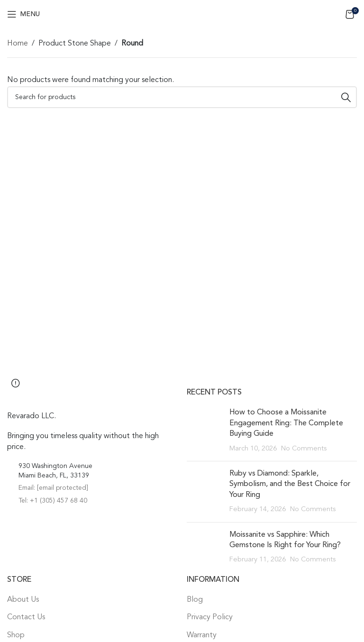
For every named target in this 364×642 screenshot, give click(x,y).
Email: (53, 488)
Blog (195, 600)
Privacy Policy (210, 617)
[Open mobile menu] (23, 14)
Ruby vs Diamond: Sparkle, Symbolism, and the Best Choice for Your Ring (290, 484)
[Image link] (59, 394)
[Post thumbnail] (205, 431)
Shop (16, 635)
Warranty (202, 635)
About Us (23, 600)
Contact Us (26, 617)
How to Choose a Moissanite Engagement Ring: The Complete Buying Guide (286, 423)
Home (18, 44)
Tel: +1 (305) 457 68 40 (53, 501)
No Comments (304, 449)
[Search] (182, 97)
